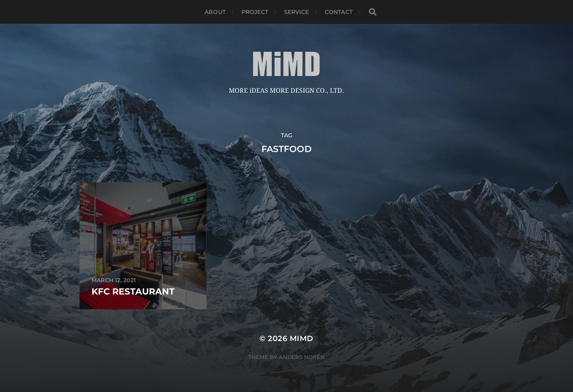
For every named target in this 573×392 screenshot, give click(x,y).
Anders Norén (302, 357)
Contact (339, 12)
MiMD (302, 338)
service (296, 12)
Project (255, 12)
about (215, 12)
